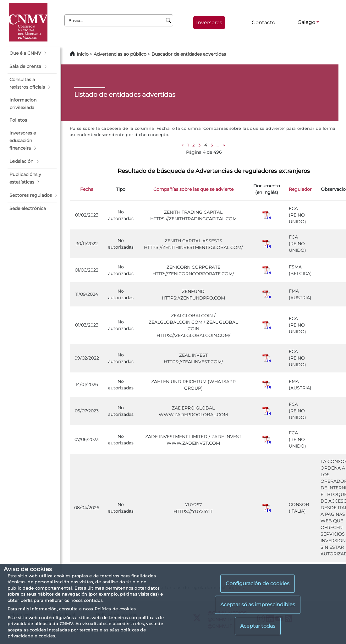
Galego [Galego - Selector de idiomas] (306, 22)
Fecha (87, 189)
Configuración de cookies (258, 583)
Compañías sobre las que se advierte (193, 189)
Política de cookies (115, 609)
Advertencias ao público (120, 54)
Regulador (300, 189)
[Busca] (169, 20)
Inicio (83, 54)
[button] (32, 53)
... (218, 145)
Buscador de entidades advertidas (189, 54)
